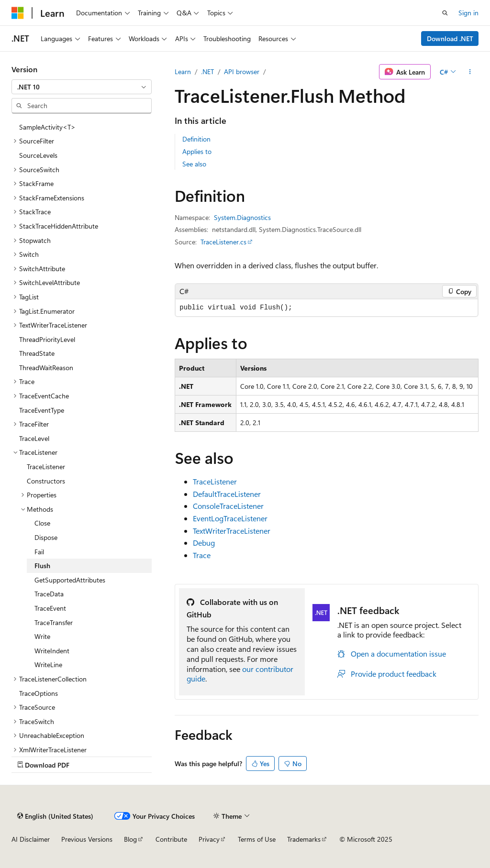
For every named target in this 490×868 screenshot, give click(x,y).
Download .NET (450, 38)
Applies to (197, 151)
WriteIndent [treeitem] (52, 651)
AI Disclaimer (31, 839)
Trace (202, 555)
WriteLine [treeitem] (48, 665)
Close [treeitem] (42, 523)
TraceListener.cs (223, 242)
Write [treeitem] (42, 636)
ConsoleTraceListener (228, 506)
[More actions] (470, 72)
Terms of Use (257, 839)
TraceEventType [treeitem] (42, 410)
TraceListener (215, 481)
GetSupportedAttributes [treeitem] (70, 580)
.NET (207, 71)
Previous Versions (87, 839)
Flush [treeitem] (42, 566)
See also (194, 164)
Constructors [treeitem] (46, 481)
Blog (130, 839)
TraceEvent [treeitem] (50, 608)
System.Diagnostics (242, 217)
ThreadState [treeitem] (37, 353)
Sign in (468, 13)
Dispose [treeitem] (46, 537)
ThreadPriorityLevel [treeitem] (47, 339)
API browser (242, 71)
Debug (204, 543)
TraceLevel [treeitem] (34, 438)
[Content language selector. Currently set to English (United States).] (55, 816)
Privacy (209, 839)
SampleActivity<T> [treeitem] (47, 127)
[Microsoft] (18, 13)
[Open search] (445, 13)
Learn (183, 71)
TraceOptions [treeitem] (39, 693)
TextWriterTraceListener (232, 531)
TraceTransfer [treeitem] (54, 622)
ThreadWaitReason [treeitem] (46, 368)
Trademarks (304, 839)
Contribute (171, 839)
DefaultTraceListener (227, 494)
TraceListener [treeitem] (46, 467)
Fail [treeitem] (39, 552)
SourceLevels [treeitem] (38, 155)
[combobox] (82, 87)
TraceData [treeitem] (49, 594)
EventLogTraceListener (230, 518)
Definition (196, 139)
